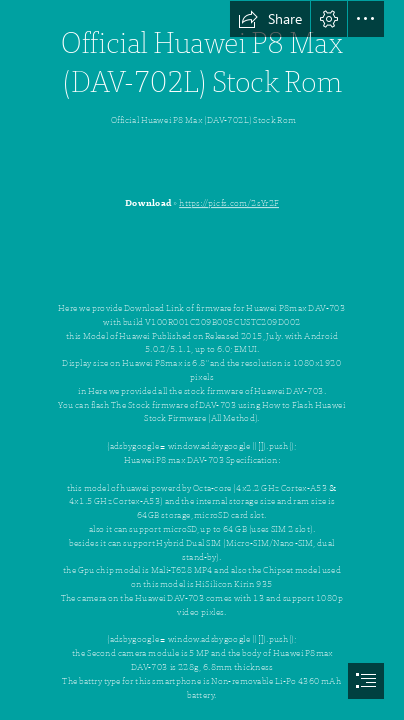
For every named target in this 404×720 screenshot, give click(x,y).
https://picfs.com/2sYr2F (229, 203)
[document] (202, 360)
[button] (270, 19)
